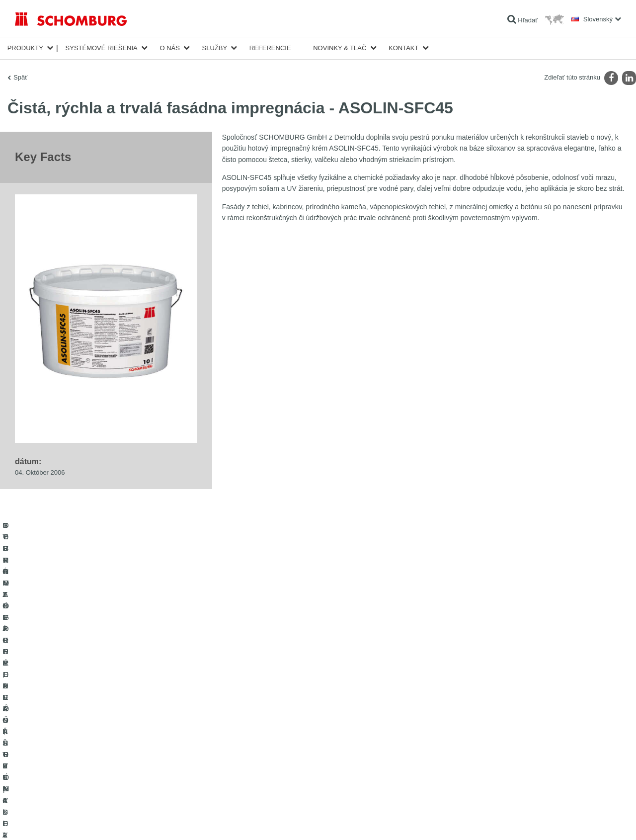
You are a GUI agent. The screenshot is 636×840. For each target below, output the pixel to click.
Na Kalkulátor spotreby (252, 694)
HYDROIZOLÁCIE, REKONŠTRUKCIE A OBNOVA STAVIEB (95, 694)
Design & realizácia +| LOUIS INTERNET (581, 821)
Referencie (270, 48)
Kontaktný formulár (247, 724)
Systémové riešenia (102, 48)
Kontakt (403, 48)
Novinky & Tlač (340, 48)
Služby (215, 48)
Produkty (25, 48)
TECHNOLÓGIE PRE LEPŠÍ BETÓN (64, 783)
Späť (20, 77)
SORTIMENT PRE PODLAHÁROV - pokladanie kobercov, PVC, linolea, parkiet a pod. (110, 746)
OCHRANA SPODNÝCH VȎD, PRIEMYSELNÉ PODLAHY (92, 768)
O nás (169, 48)
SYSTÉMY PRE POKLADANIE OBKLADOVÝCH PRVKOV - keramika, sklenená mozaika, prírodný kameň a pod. (108, 716)
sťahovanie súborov (248, 709)
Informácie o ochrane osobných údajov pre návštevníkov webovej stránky (143, 821)
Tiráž (48, 821)
